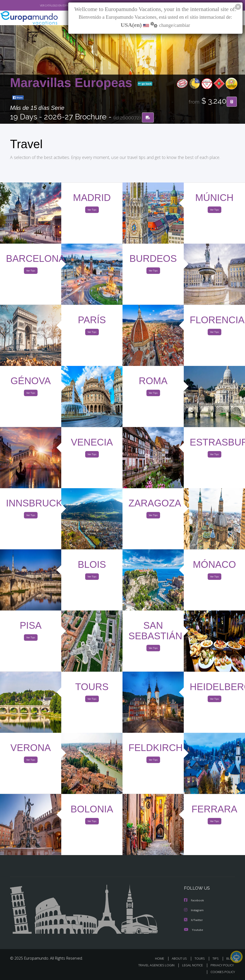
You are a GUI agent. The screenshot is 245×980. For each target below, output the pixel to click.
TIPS (216, 959)
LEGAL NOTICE (190, 965)
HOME (161, 959)
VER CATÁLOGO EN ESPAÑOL (46, 6)
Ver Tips (92, 211)
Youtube (194, 930)
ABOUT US (181, 959)
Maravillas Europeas (73, 83)
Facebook (194, 901)
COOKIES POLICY (222, 972)
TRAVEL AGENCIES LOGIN (153, 965)
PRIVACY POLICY (221, 965)
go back (145, 84)
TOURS (201, 959)
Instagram (194, 911)
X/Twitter (194, 920)
